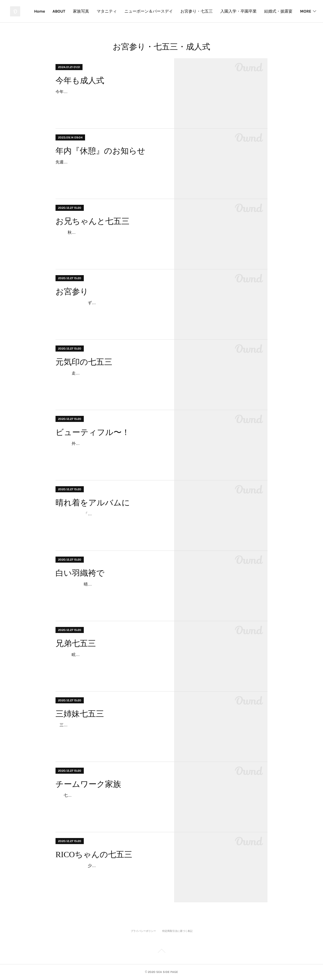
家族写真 (114, 11)
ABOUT (92, 11)
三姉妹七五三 (80, 714)
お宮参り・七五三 (230, 11)
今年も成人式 (80, 80)
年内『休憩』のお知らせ (100, 151)
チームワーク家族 (88, 784)
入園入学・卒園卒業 (272, 11)
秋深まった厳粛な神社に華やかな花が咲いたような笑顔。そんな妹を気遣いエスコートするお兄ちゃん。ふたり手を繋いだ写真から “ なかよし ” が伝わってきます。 (110, 240)
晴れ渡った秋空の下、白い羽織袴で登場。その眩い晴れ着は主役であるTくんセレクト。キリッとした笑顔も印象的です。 (110, 592)
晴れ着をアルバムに (93, 503)
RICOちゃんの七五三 (94, 854)
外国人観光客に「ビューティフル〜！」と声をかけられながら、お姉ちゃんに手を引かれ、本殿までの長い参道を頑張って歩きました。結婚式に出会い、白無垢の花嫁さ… (110, 451)
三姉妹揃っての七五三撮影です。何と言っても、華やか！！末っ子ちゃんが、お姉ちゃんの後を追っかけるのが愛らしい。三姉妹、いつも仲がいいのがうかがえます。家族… (110, 732)
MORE (303, 11)
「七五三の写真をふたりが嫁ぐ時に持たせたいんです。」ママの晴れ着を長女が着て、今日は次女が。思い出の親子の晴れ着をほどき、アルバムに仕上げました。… (110, 521)
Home (73, 11)
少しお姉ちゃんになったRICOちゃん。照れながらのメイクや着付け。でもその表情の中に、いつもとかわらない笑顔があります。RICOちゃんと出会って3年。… (110, 873)
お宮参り (72, 292)
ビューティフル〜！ (93, 432)
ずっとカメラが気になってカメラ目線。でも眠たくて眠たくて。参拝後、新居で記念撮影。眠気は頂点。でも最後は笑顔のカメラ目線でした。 (110, 310)
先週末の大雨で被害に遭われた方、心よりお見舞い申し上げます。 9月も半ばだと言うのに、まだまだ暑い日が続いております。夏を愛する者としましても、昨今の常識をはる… (110, 169)
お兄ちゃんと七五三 (92, 221)
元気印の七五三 (84, 362)
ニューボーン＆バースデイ (182, 11)
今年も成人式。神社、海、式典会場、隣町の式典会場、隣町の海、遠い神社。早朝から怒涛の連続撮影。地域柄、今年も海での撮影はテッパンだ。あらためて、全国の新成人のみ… (110, 99)
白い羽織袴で (80, 573)
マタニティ (140, 11)
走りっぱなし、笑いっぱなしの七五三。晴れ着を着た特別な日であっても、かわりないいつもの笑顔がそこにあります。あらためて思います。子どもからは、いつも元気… (110, 380)
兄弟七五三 (76, 643)
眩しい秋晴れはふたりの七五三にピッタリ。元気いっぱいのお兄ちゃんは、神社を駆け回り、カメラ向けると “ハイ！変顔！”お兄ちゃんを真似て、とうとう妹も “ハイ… (110, 662)
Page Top (161, 952)
